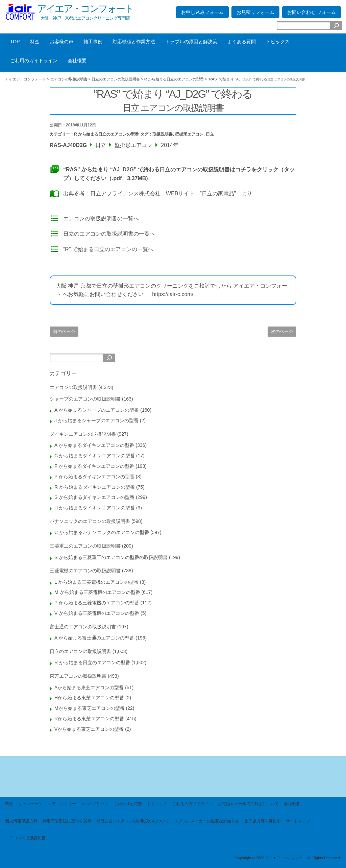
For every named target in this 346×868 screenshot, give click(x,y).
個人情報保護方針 (21, 821)
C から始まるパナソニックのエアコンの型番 (102, 532)
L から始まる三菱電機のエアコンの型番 (96, 582)
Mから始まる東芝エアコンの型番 (90, 708)
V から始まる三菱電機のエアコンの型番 (97, 613)
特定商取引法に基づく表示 (67, 821)
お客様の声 (61, 42)
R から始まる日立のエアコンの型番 (106, 134)
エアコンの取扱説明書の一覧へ (101, 219)
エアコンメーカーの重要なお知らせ (207, 821)
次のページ (282, 331)
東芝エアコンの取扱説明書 (78, 676)
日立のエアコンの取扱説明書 (80, 651)
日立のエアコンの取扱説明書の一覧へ (109, 234)
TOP (15, 42)
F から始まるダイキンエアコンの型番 (94, 466)
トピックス (278, 42)
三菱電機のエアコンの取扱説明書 (85, 571)
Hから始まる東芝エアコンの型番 (89, 698)
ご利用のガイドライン (34, 61)
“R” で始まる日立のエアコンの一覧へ (108, 249)
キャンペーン (30, 804)
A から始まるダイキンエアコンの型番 (94, 445)
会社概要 (77, 61)
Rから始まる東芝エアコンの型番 (89, 719)
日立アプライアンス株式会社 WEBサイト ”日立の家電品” (163, 194)
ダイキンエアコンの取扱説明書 (83, 434)
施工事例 (93, 42)
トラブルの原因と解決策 (191, 42)
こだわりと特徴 (128, 804)
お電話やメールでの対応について (248, 804)
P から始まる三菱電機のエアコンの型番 (97, 603)
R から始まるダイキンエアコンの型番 (95, 487)
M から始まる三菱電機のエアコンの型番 (97, 592)
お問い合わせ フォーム (312, 12)
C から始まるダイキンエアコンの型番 (95, 456)
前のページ (64, 331)
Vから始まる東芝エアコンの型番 (89, 729)
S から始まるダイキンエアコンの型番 (94, 497)
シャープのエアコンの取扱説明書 (85, 399)
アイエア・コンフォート (85, 9)
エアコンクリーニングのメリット (78, 804)
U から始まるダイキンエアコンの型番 (95, 508)
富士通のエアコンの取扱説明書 (83, 627)
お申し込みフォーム (202, 12)
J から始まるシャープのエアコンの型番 (96, 420)
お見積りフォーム (255, 12)
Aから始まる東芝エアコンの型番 (89, 688)
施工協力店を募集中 (263, 821)
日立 (210, 134)
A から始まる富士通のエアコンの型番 (94, 638)
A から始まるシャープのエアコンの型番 (97, 410)
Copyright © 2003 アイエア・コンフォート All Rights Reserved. (288, 858)
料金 (35, 42)
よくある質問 (242, 42)
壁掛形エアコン (189, 134)
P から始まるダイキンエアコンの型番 (94, 477)
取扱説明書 (163, 134)
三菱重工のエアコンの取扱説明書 (85, 546)
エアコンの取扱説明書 (73, 387)
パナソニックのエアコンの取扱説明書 (90, 521)
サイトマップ (298, 821)
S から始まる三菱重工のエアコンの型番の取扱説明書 (111, 557)
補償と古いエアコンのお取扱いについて (133, 821)
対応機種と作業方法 (134, 42)
